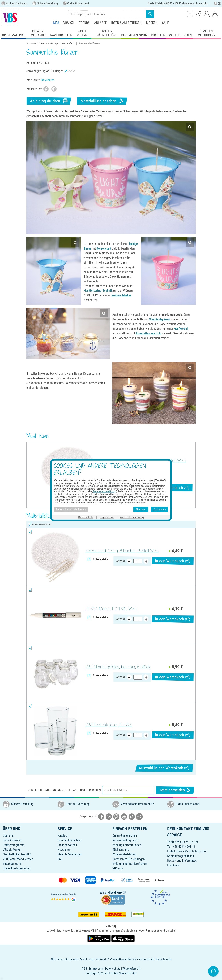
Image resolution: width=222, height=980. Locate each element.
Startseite (31, 43)
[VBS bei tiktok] (132, 816)
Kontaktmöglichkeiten (181, 856)
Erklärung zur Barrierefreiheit (130, 864)
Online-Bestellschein (125, 836)
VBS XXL (69, 23)
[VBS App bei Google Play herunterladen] (99, 938)
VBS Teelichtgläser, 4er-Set (109, 725)
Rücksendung (121, 850)
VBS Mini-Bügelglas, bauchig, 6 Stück (118, 667)
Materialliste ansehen (102, 101)
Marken (152, 23)
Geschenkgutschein (70, 840)
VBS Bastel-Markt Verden (18, 859)
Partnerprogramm (14, 845)
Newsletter (64, 850)
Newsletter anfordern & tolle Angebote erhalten (64, 790)
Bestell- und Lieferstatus (182, 861)
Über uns (8, 836)
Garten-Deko (69, 43)
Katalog (62, 836)
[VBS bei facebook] (101, 816)
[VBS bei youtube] (124, 816)
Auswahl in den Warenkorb (164, 768)
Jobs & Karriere (12, 840)
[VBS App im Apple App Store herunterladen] (123, 938)
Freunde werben (67, 845)
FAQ (60, 859)
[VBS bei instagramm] (109, 816)
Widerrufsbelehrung (124, 854)
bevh (114, 892)
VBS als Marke (12, 850)
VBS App (118, 868)
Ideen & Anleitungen (126, 23)
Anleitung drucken (49, 101)
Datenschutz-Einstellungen (129, 859)
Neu (56, 23)
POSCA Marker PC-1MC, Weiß (111, 609)
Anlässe (100, 23)
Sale (165, 23)
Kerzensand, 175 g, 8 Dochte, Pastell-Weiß (149, 461)
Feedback (173, 865)
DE (217, 4)
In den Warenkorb (172, 488)
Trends (84, 23)
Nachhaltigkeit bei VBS (17, 854)
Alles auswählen (42, 524)
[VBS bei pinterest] (116, 816)
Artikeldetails (125, 477)
